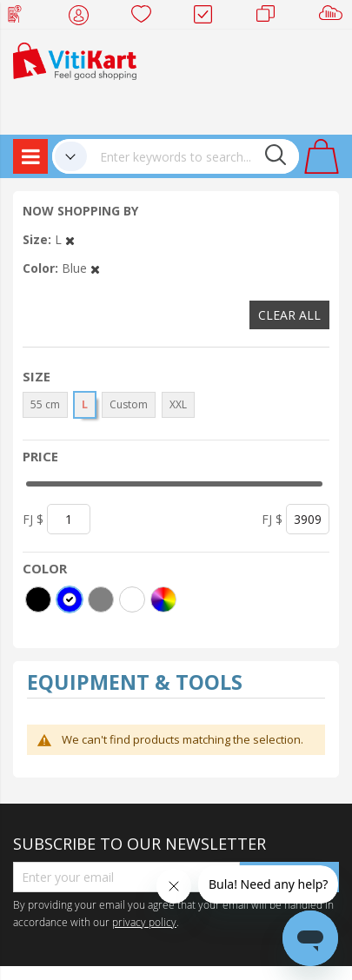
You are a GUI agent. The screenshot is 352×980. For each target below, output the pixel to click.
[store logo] (75, 60)
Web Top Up (21, 17)
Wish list (146, 17)
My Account (84, 17)
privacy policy (144, 922)
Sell (334, 17)
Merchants (272, 17)
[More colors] (163, 599)
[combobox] (193, 156)
